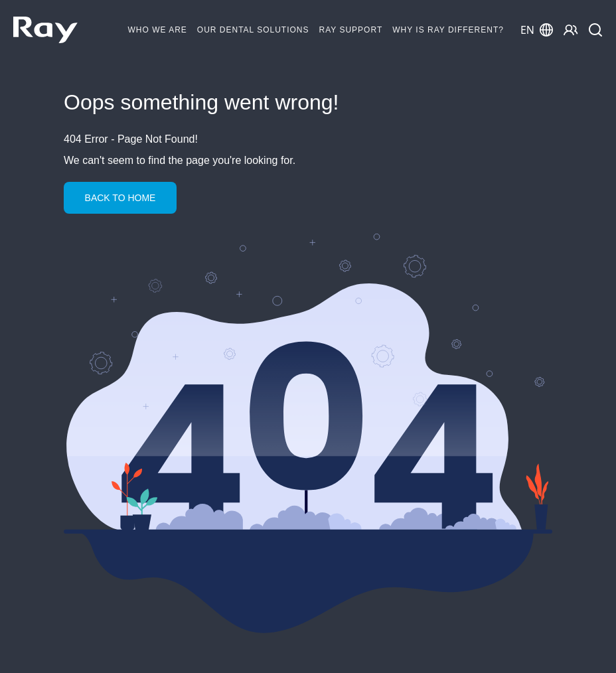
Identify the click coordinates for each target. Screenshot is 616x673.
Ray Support (351, 30)
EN (537, 30)
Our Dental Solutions (253, 30)
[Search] (596, 30)
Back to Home (120, 198)
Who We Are (158, 30)
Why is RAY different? (448, 30)
